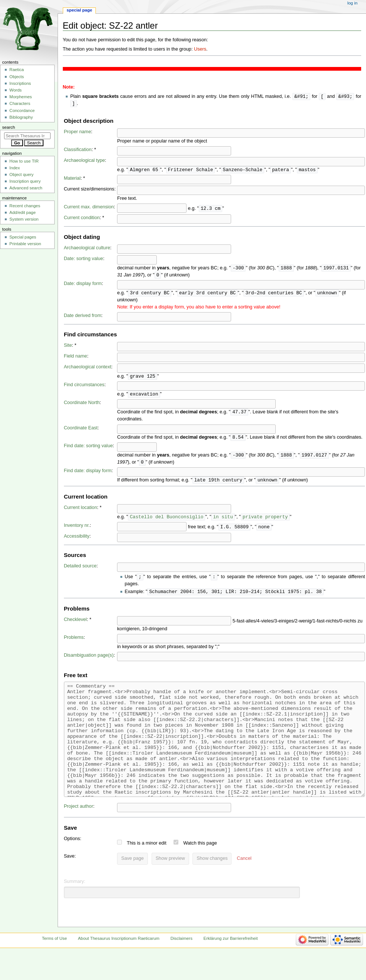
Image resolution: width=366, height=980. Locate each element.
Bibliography (21, 117)
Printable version (25, 244)
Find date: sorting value (88, 449)
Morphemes (20, 97)
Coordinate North (82, 406)
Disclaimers (182, 967)
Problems (74, 643)
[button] (244, 887)
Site (68, 348)
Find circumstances (84, 387)
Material (72, 179)
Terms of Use (54, 967)
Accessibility (77, 541)
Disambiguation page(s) (89, 661)
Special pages (23, 237)
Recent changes (25, 206)
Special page (79, 10)
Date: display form (83, 285)
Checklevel (75, 625)
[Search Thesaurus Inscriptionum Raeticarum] (27, 136)
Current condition (82, 219)
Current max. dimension (89, 208)
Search (9, 127)
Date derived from (83, 318)
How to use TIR (24, 161)
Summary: (75, 910)
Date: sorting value (84, 260)
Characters (20, 103)
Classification (78, 150)
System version (24, 219)
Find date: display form (88, 475)
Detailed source (80, 571)
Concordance (22, 111)
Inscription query (25, 181)
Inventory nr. (77, 531)
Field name (76, 358)
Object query (21, 174)
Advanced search (26, 188)
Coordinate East (81, 431)
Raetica (17, 70)
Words (15, 90)
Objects (17, 77)
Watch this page (200, 871)
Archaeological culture (87, 249)
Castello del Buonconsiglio (166, 522)
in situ (223, 522)
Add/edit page (22, 212)
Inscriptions (20, 83)
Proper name (77, 132)
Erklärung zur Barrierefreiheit (231, 967)
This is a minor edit (146, 871)
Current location (81, 512)
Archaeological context (88, 369)
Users (200, 49)
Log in (352, 3)
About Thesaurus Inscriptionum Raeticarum (119, 967)
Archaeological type (85, 161)
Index (14, 168)
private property (265, 522)
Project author (79, 835)
